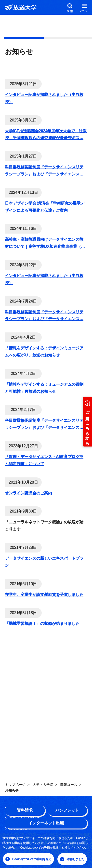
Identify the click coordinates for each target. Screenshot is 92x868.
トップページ (15, 785)
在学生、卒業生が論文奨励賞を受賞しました (44, 595)
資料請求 (25, 810)
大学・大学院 (43, 785)
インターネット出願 (46, 823)
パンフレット (67, 810)
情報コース (69, 785)
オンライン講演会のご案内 (28, 493)
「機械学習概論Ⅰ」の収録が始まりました (42, 624)
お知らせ (12, 790)
